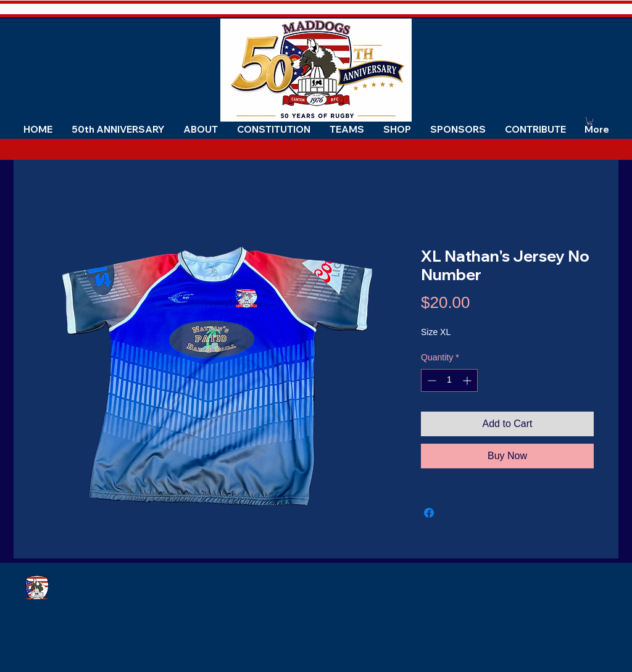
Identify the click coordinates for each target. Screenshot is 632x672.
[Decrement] (430, 380)
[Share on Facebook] (429, 513)
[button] (200, 129)
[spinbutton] (449, 380)
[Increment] (468, 380)
